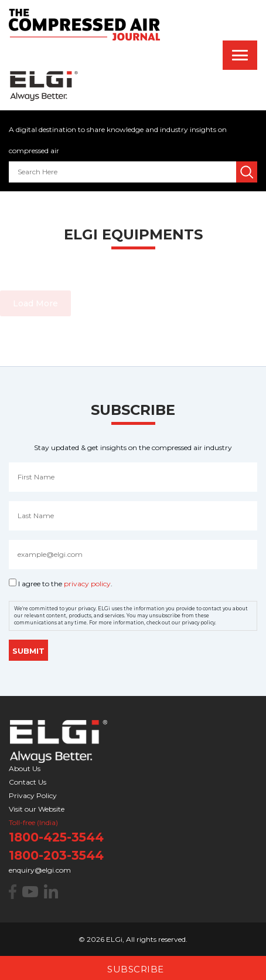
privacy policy (87, 584)
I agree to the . (65, 584)
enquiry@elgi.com (40, 870)
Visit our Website (37, 809)
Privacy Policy (33, 795)
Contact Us (28, 782)
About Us (25, 768)
